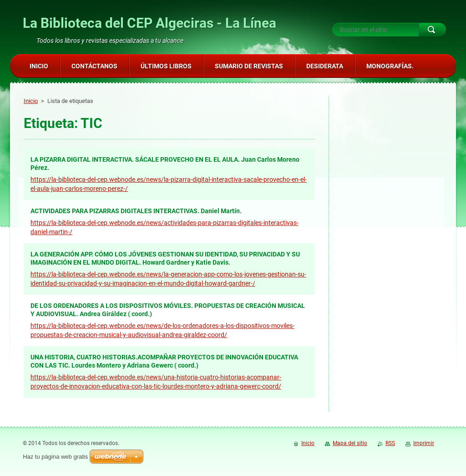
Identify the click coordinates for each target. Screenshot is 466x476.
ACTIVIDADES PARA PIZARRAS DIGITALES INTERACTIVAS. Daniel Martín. (136, 211)
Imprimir (424, 443)
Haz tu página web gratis (55, 457)
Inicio (31, 101)
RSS (390, 443)
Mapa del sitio (350, 443)
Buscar (432, 30)
